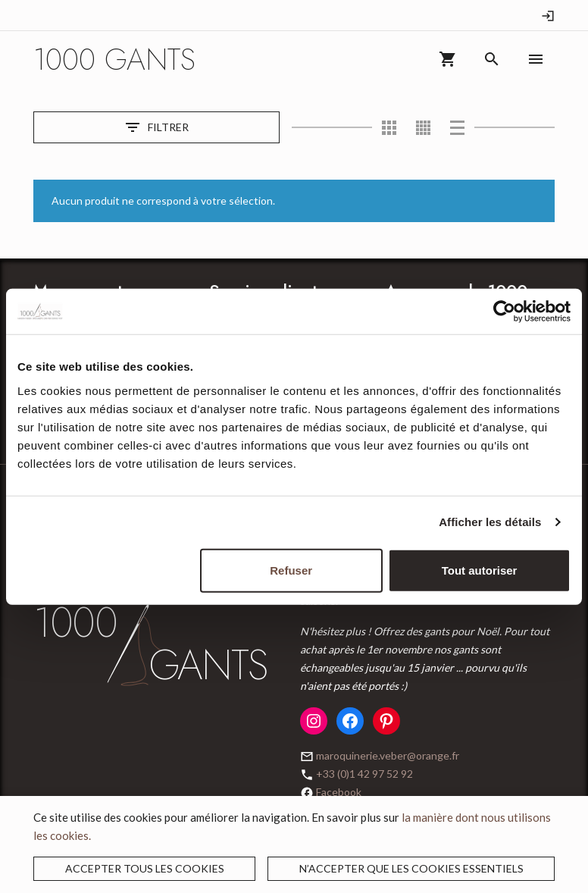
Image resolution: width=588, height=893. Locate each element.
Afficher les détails (490, 522)
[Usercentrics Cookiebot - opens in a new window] (504, 312)
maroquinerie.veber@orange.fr (388, 755)
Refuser (291, 570)
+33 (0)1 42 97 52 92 (364, 774)
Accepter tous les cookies (145, 868)
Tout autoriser (480, 570)
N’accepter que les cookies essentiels (411, 868)
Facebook (339, 792)
